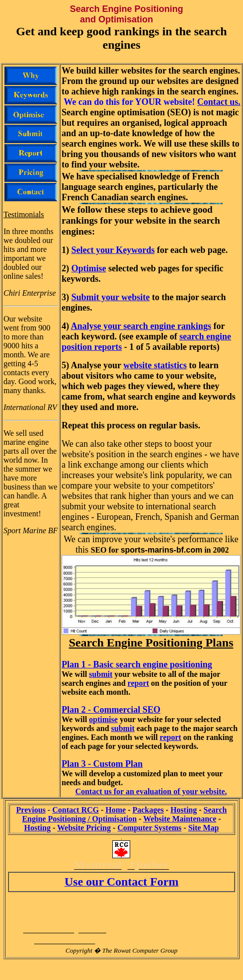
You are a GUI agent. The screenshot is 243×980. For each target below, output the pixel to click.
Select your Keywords (113, 250)
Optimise (89, 268)
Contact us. (219, 102)
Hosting (184, 810)
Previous (31, 810)
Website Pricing (84, 828)
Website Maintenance (180, 819)
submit (101, 674)
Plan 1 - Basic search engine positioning (137, 664)
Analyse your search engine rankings (141, 326)
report (138, 683)
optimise (103, 719)
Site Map (204, 828)
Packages (148, 810)
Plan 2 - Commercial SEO (111, 710)
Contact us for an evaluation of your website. (151, 791)
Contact (76, 810)
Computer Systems (149, 828)
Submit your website (111, 297)
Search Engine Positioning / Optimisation (124, 814)
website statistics (155, 365)
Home (116, 810)
